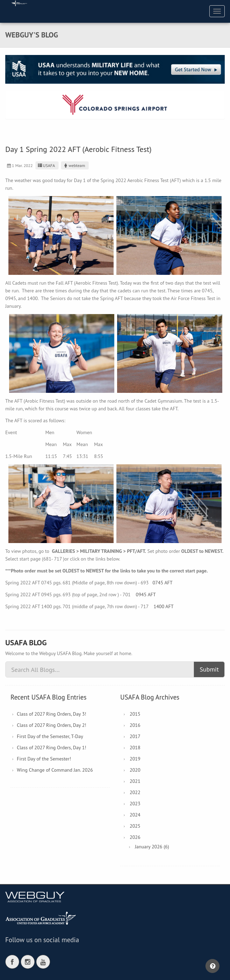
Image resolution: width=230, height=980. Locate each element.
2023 (135, 804)
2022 (135, 792)
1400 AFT (164, 606)
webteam (74, 165)
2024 (135, 815)
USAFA (46, 165)
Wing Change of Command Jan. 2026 (55, 770)
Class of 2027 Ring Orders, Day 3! (52, 714)
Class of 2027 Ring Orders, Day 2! (52, 725)
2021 (135, 781)
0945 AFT (146, 595)
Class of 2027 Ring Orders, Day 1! (52, 748)
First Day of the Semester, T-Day (50, 736)
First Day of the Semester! (44, 759)
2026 (135, 837)
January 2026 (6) (152, 847)
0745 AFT (163, 583)
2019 (135, 759)
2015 (135, 714)
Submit (209, 669)
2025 (135, 826)
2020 (135, 770)
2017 (135, 736)
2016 (135, 725)
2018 (135, 748)
